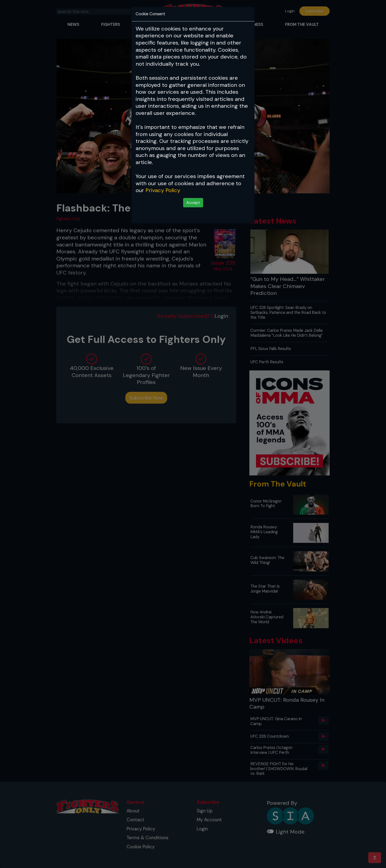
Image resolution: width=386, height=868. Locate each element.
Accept (193, 203)
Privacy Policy (163, 190)
